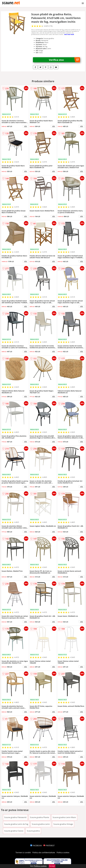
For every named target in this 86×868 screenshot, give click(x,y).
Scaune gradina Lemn (41, 824)
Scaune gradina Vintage (63, 824)
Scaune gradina (33, 831)
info (26, 126)
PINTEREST (49, 846)
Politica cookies (63, 853)
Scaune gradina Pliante (40, 817)
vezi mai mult (69, 34)
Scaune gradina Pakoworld (15, 817)
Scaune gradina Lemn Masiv (64, 817)
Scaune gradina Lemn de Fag (16, 824)
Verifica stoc (64, 60)
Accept (52, 866)
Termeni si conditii (23, 853)
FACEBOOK (36, 846)
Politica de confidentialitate (44, 853)
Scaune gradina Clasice (14, 831)
